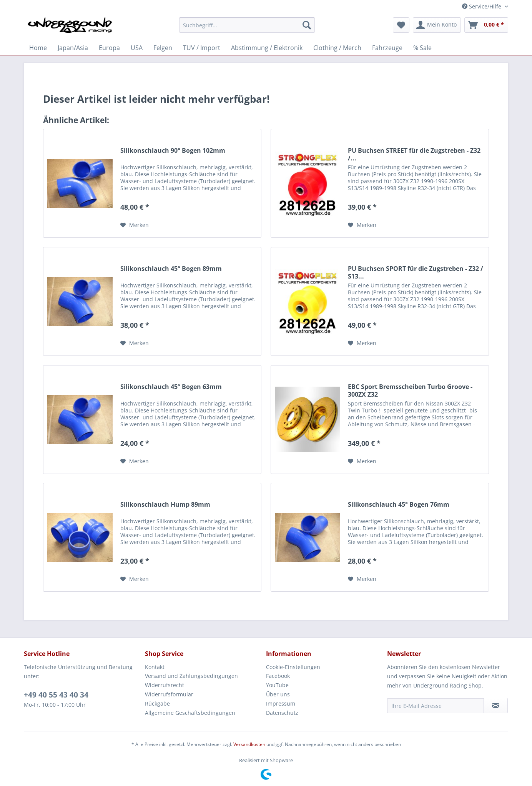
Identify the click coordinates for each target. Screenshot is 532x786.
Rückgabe (157, 703)
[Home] (38, 48)
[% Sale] (422, 48)
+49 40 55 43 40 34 (56, 695)
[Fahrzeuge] (387, 48)
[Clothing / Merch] (337, 48)
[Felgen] (163, 48)
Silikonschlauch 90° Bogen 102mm (173, 151)
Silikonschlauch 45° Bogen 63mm (171, 387)
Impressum (281, 703)
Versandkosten (249, 744)
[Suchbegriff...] (247, 25)
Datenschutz (282, 713)
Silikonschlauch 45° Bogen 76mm (399, 505)
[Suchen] (307, 25)
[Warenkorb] (486, 25)
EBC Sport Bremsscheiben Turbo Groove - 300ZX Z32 (410, 390)
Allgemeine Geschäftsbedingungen (190, 713)
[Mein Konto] (437, 25)
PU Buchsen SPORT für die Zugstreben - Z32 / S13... (416, 272)
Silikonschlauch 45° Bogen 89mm (171, 269)
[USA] (137, 48)
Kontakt (155, 667)
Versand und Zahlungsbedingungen (191, 676)
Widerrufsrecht (165, 685)
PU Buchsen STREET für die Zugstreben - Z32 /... (414, 154)
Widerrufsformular (169, 694)
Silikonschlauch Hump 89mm (165, 505)
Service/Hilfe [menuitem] (482, 6)
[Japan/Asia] (73, 48)
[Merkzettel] (401, 25)
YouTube (277, 685)
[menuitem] (247, 29)
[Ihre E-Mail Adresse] (436, 706)
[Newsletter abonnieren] (496, 706)
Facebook (278, 676)
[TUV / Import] (202, 48)
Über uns (278, 694)
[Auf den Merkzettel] (135, 225)
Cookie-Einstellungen (293, 667)
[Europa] (109, 48)
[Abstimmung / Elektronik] (267, 48)
